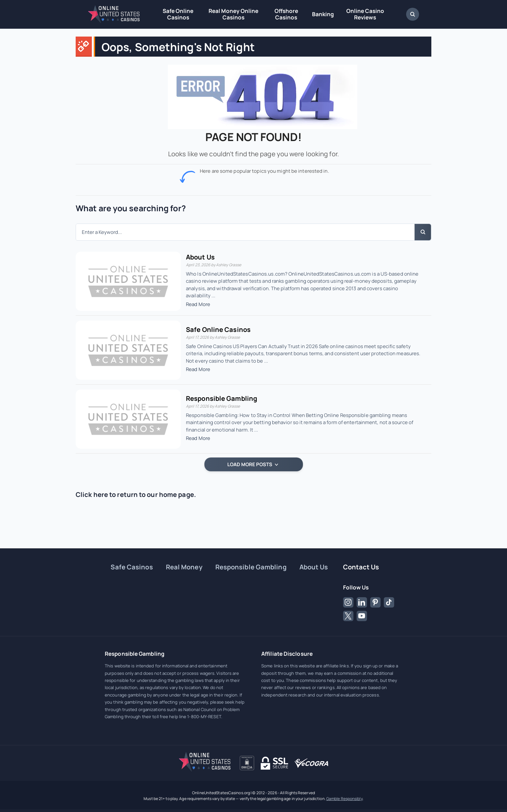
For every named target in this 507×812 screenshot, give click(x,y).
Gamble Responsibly (344, 799)
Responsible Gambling (221, 398)
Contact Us (361, 567)
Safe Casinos (132, 567)
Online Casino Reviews (365, 14)
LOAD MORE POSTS (253, 464)
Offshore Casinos (286, 14)
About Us (200, 257)
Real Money (184, 567)
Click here (92, 494)
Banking (323, 14)
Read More (198, 304)
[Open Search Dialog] (413, 14)
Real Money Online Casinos (233, 14)
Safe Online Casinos (178, 14)
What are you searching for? (131, 208)
